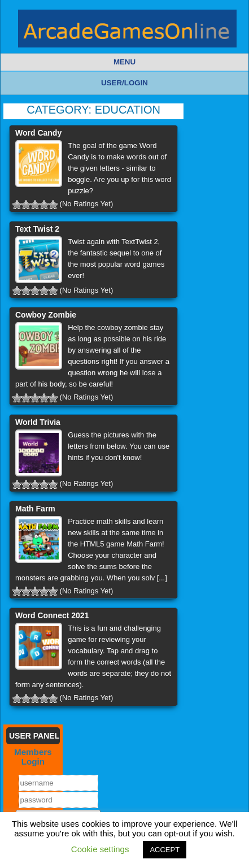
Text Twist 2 (37, 229)
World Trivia (38, 422)
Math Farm (35, 509)
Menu (124, 62)
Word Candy (38, 133)
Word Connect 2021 (52, 615)
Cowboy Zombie (46, 315)
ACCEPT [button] (165, 850)
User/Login (124, 83)
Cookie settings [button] (100, 849)
